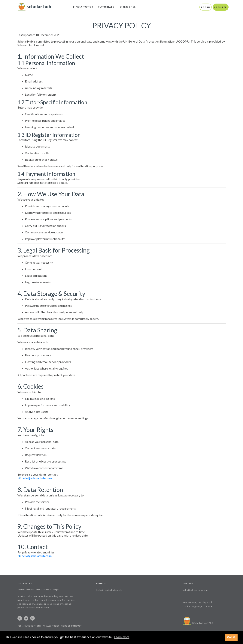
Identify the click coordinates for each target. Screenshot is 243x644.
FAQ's (56, 590)
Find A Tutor (83, 7)
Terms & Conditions (29, 626)
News (39, 590)
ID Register (127, 7)
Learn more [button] (122, 637)
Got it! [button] (231, 637)
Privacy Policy (51, 626)
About (47, 590)
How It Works (26, 590)
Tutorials (106, 7)
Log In (206, 7)
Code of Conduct (71, 626)
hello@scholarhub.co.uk (37, 478)
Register (221, 7)
